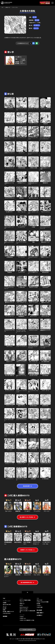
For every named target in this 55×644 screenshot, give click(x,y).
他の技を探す (27, 486)
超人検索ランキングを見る (28, 517)
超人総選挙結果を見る (27, 582)
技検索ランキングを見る (27, 550)
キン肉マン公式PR (27, 630)
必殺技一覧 (7, 7)
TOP (2, 7)
